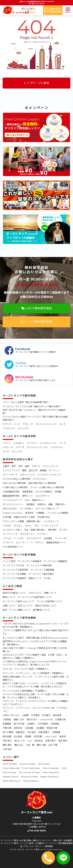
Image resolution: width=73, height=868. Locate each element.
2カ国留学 (39, 843)
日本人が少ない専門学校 (14, 483)
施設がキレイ (39, 500)
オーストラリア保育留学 (30, 561)
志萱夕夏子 (50, 741)
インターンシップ (49, 526)
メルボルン (19, 443)
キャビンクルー (40, 479)
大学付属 (7, 517)
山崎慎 (25, 715)
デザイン (40, 543)
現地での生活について (46, 606)
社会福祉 (48, 538)
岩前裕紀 (55, 724)
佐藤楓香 (7, 724)
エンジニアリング (11, 470)
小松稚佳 (7, 719)
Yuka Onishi (51, 736)
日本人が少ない (10, 509)
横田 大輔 (41, 745)
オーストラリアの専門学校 (39, 565)
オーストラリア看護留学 (55, 561)
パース (17, 424)
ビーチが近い (26, 509)
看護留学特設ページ (56, 543)
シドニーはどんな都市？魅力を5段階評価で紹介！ (27, 402)
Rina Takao (44, 764)
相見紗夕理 (52, 728)
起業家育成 (27, 492)
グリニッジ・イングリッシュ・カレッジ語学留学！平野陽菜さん (33, 673)
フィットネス (61, 538)
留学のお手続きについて (14, 593)
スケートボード (10, 475)
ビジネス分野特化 (44, 492)
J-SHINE (7, 526)
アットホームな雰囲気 (58, 513)
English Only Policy (13, 513)
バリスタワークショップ (49, 475)
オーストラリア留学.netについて (18, 601)
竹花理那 (35, 715)
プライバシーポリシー (34, 846)
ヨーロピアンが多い (12, 530)
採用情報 (49, 846)
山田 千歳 (53, 745)
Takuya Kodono (30, 781)
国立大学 (33, 470)
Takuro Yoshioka (51, 768)
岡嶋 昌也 (20, 732)
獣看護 (43, 470)
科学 (20, 466)
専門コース (27, 496)
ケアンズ (7, 424)
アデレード (28, 424)
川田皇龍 (29, 728)
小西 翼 (30, 745)
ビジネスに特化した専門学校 (16, 479)
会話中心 (42, 504)
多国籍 (58, 492)
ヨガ (36, 526)
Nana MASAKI (10, 764)
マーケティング (10, 534)
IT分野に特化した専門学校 (15, 487)
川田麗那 (40, 728)
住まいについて (25, 606)
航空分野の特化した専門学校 (42, 483)
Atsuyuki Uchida (29, 777)
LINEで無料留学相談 (36, 308)
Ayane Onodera (28, 764)
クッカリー (43, 534)
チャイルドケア (34, 538)
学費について (50, 593)
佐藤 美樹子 (44, 732)
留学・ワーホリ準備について (16, 610)
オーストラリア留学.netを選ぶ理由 (16, 840)
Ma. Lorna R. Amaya (29, 772)
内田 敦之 (7, 741)
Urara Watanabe (11, 768)
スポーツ (36, 466)
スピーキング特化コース (47, 509)
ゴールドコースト (48, 443)
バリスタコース (51, 521)
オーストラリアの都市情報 (19, 396)
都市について (9, 597)
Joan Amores (9, 772)
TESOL (28, 526)
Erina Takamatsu (31, 768)
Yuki (30, 741)
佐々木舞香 (8, 732)
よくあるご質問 (12, 586)
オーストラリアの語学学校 (19, 436)
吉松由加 (38, 741)
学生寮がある (44, 517)
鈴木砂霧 (7, 736)
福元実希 (57, 715)
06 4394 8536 (36, 285)
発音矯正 (31, 504)
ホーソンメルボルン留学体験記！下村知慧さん (25, 691)
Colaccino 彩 (46, 719)
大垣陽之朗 (60, 719)
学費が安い (60, 504)
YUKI (64, 768)
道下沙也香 (19, 724)
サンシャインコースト (46, 424)
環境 (24, 470)
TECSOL (18, 526)
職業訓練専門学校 (11, 496)
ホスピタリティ (27, 534)
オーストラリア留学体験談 (19, 618)
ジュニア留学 (9, 561)
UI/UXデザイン (42, 496)
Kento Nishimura (11, 781)
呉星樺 (28, 736)
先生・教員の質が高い (35, 530)
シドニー (7, 443)
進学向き (29, 513)
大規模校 (40, 513)
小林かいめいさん (11, 715)
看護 (50, 504)
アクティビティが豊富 (13, 521)
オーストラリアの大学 (13, 565)
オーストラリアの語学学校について (35, 597)
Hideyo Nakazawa (49, 777)
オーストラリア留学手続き (41, 574)
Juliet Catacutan (51, 772)
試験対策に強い (34, 521)
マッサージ (8, 543)
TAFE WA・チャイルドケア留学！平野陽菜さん (26, 669)
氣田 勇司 (63, 741)
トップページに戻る (36, 83)
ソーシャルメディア (12, 500)
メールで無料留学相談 (36, 322)
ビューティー (22, 543)
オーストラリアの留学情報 (19, 555)
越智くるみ (19, 719)
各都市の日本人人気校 (24, 517)
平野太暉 (7, 728)
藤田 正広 (19, 745)
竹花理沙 (46, 715)
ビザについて (35, 593)
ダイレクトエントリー (13, 504)
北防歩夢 (38, 736)
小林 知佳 (7, 749)
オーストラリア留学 (9, 843)
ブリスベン (32, 443)
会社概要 (68, 840)
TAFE (27, 500)
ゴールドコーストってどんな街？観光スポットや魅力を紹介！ (32, 406)
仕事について (9, 606)
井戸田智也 (43, 724)
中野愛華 (56, 732)
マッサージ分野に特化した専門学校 (47, 487)
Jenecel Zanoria (11, 777)
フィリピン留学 (26, 843)
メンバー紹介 (11, 757)
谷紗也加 (18, 728)
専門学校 (52, 530)
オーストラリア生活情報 (14, 574)
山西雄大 (31, 724)
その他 (47, 578)
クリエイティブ (50, 466)
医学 (14, 466)
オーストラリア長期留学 (14, 578)
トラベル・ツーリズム (13, 538)
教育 (27, 466)
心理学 (6, 466)
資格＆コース (35, 578)
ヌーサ (63, 424)
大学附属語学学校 (11, 492)
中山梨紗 (32, 732)
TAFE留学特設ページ (13, 547)
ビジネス (63, 530)
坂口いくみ (19, 741)
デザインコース (27, 475)
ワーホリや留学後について (49, 601)
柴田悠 (63, 736)
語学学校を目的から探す (18, 459)
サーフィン (54, 470)
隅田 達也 (7, 745)
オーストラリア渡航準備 (42, 570)
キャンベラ (23, 428)
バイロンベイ (9, 428)
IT (32, 543)
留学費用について (41, 610)
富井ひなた (32, 719)
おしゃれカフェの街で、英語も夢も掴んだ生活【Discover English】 (36, 638)
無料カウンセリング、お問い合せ (48, 840)
